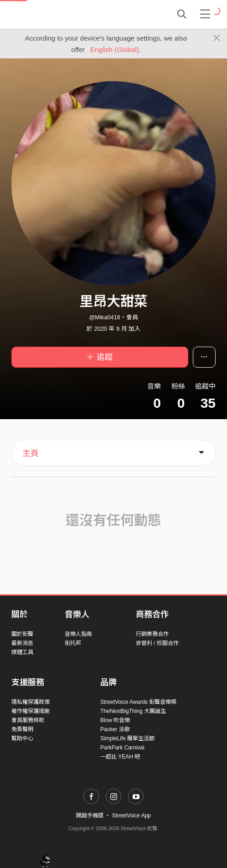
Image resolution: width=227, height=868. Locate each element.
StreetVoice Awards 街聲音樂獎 (138, 702)
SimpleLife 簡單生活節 (127, 738)
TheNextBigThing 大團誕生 (133, 711)
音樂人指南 (78, 634)
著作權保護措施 (31, 711)
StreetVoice (49, 14)
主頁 (31, 453)
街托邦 (73, 643)
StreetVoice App (132, 816)
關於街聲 (22, 634)
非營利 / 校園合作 (157, 643)
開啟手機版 (90, 816)
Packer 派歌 (115, 729)
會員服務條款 (28, 720)
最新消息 (22, 643)
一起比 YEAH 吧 (120, 757)
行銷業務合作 (152, 634)
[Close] (217, 38)
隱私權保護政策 (31, 702)
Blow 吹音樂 (115, 720)
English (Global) (115, 49)
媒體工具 (22, 652)
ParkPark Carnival (122, 748)
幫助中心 (22, 738)
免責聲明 (22, 729)
